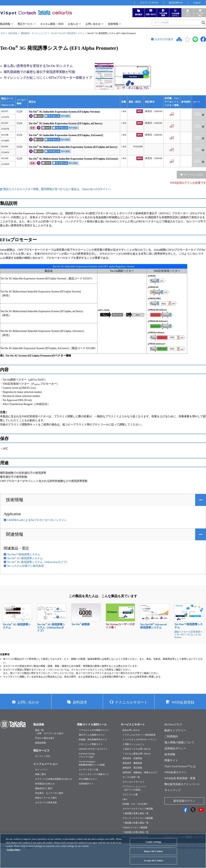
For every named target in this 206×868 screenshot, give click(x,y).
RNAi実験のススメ (88, 779)
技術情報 (113, 24)
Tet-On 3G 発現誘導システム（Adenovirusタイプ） (38, 562)
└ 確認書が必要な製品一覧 (136, 813)
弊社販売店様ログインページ (182, 784)
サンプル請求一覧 (131, 777)
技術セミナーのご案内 (46, 798)
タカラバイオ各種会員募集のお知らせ (53, 779)
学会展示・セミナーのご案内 (49, 793)
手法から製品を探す (45, 738)
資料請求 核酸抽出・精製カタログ (140, 772)
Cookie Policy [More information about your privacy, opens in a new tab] (14, 852)
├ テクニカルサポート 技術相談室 (139, 735)
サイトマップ (173, 790)
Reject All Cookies (153, 854)
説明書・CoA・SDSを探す (135, 804)
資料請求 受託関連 (132, 768)
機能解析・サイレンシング (34, 33)
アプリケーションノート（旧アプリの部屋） (134, 788)
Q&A (125, 799)
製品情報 (5, 24)
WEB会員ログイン (176, 772)
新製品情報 (40, 743)
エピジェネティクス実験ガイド (94, 774)
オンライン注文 (43, 756)
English (197, 3)
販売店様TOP (176, 3)
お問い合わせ (93, 24)
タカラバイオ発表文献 (46, 802)
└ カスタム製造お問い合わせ (137, 754)
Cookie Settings (153, 845)
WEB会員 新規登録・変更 (180, 778)
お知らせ (73, 24)
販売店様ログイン (184, 801)
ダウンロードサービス (133, 782)
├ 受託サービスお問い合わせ (137, 749)
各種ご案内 (40, 774)
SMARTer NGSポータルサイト (93, 749)
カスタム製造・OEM (52, 24)
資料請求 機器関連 (132, 763)
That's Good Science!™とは (180, 766)
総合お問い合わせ (131, 730)
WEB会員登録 (183, 702)
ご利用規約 (171, 736)
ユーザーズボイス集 (89, 770)
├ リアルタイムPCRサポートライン (140, 740)
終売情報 (170, 754)
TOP (3, 33)
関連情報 (15, 534)
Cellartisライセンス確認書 (135, 827)
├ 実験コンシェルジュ (133, 744)
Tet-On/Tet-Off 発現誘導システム (67, 33)
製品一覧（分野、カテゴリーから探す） (50, 732)
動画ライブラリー (175, 730)
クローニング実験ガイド (91, 744)
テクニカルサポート (131, 702)
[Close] (200, 853)
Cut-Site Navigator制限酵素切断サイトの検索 (92, 763)
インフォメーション (45, 764)
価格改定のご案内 (44, 788)
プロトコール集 (130, 795)
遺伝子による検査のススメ (92, 735)
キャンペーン (42, 770)
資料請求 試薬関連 (132, 758)
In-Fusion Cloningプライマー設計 (87, 755)
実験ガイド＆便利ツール (92, 725)
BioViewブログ (173, 725)
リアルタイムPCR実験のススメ (94, 730)
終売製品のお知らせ (45, 784)
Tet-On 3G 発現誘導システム (25, 558)
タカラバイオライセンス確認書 (138, 809)
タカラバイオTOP (149, 3)
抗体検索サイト (86, 784)
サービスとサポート (133, 725)
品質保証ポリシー (175, 748)
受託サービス (25, 24)
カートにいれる (193, 175)
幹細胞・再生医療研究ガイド (93, 740)
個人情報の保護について (179, 742)
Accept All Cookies (154, 863)
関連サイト (171, 760)
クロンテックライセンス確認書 (138, 818)
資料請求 (80, 702)
